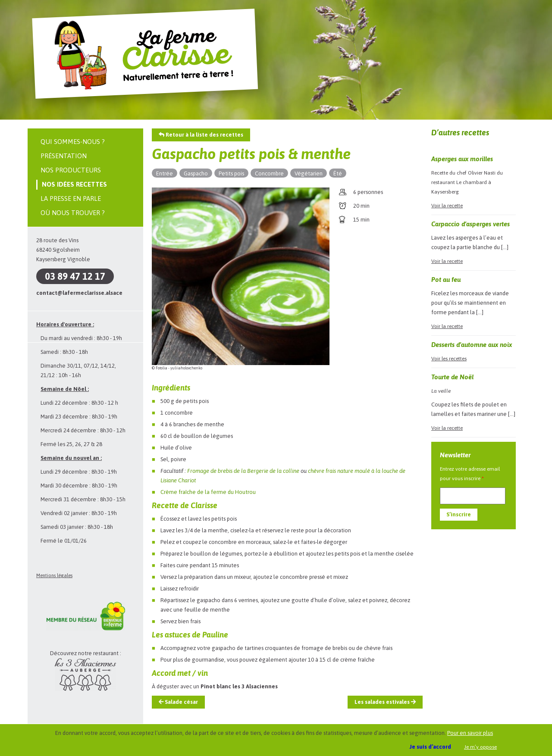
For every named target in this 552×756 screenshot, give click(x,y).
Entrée (165, 173)
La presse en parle (71, 198)
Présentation (64, 156)
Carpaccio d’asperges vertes (470, 224)
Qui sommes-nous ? (73, 142)
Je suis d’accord (430, 747)
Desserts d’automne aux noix (472, 345)
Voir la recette (447, 206)
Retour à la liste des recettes (201, 135)
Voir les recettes (449, 359)
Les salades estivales (385, 702)
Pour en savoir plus (470, 733)
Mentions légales (54, 575)
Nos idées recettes (74, 184)
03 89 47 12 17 (75, 276)
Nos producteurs (71, 170)
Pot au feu (446, 280)
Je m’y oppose (480, 747)
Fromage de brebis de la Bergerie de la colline (243, 471)
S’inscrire (459, 514)
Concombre (269, 173)
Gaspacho (196, 173)
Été (338, 173)
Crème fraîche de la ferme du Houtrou (208, 492)
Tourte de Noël (452, 377)
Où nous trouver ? (73, 213)
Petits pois (231, 173)
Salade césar (178, 702)
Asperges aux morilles (462, 159)
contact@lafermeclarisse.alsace (79, 293)
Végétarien (309, 173)
